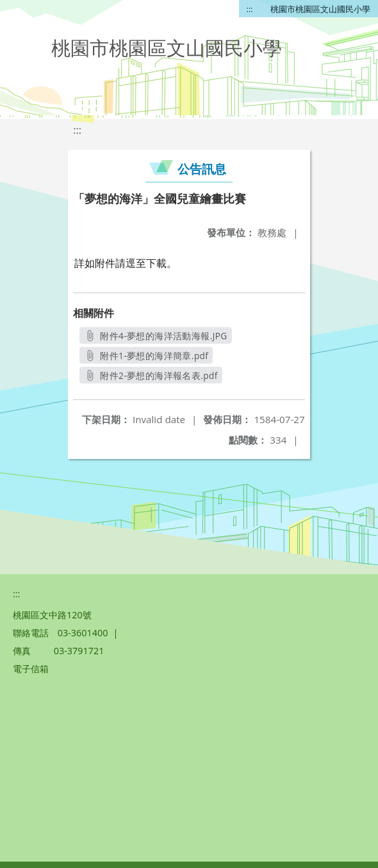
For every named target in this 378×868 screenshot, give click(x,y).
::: (250, 9)
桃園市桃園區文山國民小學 (320, 9)
